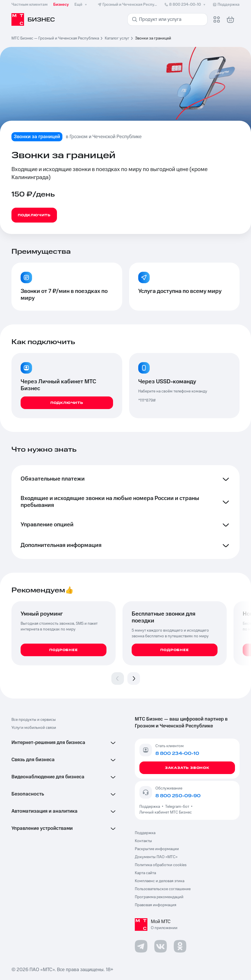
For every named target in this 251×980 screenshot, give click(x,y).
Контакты (143, 841)
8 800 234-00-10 (185, 5)
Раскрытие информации (157, 849)
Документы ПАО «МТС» (156, 857)
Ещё (81, 5)
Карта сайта (145, 873)
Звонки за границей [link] (153, 38)
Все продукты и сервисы (34, 720)
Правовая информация (156, 905)
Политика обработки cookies (161, 865)
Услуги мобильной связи (34, 728)
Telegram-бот (177, 807)
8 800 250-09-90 (178, 796)
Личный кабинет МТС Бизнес (166, 812)
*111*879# (147, 400)
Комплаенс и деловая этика (160, 881)
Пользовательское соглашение (163, 889)
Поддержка (151, 807)
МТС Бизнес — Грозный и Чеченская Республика (55, 38)
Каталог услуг (117, 38)
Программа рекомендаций (159, 897)
